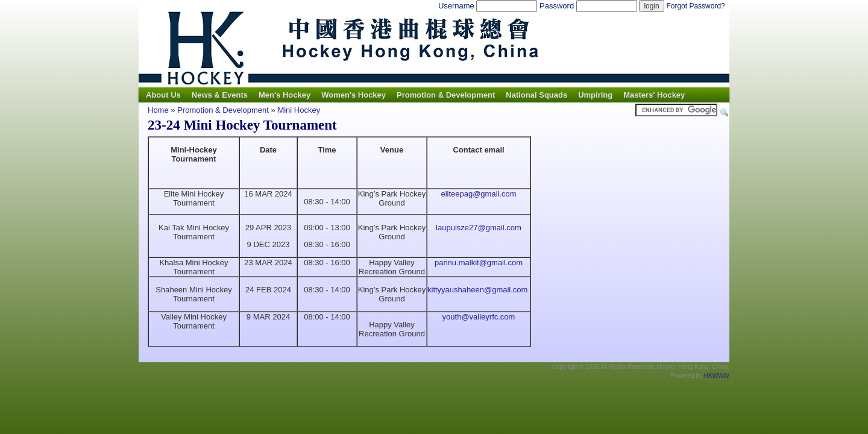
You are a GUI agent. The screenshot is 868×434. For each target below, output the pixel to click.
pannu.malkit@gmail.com (479, 263)
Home (158, 110)
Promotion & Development (446, 95)
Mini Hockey (299, 110)
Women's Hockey (354, 95)
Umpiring (595, 95)
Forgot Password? (695, 6)
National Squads (536, 95)
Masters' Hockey (654, 95)
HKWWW (717, 376)
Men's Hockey (285, 95)
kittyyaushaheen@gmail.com (477, 290)
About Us (163, 95)
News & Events (220, 95)
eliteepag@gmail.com (478, 194)
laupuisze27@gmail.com (479, 228)
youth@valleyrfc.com (479, 317)
